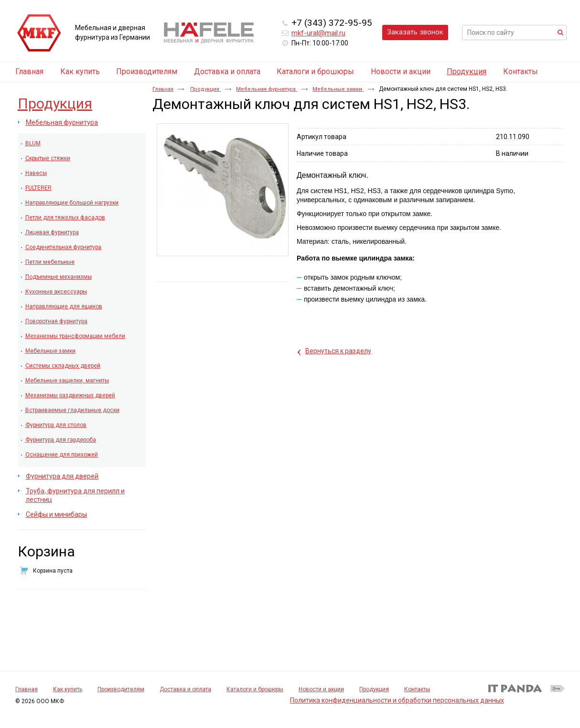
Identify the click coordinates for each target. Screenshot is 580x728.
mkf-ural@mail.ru (318, 33)
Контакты (417, 689)
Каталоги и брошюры (255, 689)
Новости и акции (321, 689)
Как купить (68, 689)
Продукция (467, 71)
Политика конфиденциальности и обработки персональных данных (397, 700)
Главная (163, 89)
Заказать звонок (415, 32)
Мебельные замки (338, 89)
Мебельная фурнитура (267, 89)
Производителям (121, 689)
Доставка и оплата (185, 689)
